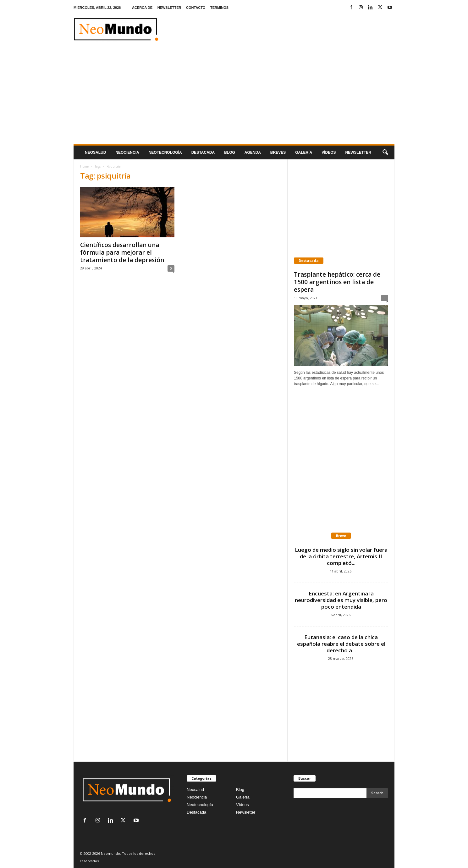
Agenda (253, 152)
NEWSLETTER (169, 8)
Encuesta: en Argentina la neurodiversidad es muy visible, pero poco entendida (341, 600)
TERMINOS (219, 8)
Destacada (203, 152)
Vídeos (329, 152)
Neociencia (127, 152)
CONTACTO (196, 8)
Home (84, 166)
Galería (304, 152)
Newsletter (246, 812)
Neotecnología (200, 805)
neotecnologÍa (165, 152)
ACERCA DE (142, 8)
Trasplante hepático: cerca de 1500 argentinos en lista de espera (337, 282)
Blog (230, 152)
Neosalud (95, 152)
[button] (385, 152)
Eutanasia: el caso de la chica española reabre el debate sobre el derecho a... (341, 644)
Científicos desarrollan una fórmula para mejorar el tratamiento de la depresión (122, 252)
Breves (278, 152)
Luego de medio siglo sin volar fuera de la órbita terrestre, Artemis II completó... (341, 556)
